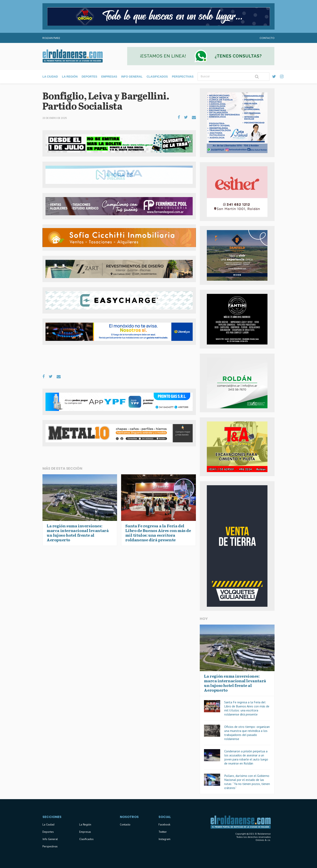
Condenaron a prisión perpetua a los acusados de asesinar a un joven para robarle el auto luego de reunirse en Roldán (246, 757)
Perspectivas (183, 77)
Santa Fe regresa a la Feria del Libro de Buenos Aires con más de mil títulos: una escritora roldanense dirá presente (247, 708)
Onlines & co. (263, 840)
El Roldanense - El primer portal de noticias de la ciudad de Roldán (73, 56)
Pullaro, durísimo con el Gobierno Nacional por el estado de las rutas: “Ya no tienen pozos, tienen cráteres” (247, 782)
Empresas (109, 77)
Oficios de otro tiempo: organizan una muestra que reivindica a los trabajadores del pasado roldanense (247, 733)
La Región (70, 77)
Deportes (89, 77)
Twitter (163, 832)
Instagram (164, 839)
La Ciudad (50, 77)
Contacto (267, 38)
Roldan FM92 (51, 38)
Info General (132, 77)
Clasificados (157, 77)
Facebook (164, 824)
